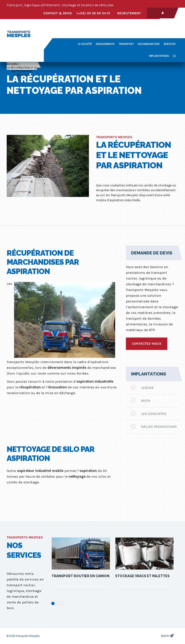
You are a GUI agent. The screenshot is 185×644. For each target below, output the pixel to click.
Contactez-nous (147, 344)
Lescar (142, 388)
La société (85, 44)
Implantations (159, 56)
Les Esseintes (149, 414)
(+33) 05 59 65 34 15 (93, 13)
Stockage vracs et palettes (142, 576)
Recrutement (129, 13)
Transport (126, 44)
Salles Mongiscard (154, 426)
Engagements (105, 44)
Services (170, 44)
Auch (141, 400)
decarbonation (149, 44)
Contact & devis (58, 13)
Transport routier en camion (80, 576)
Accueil (12, 64)
